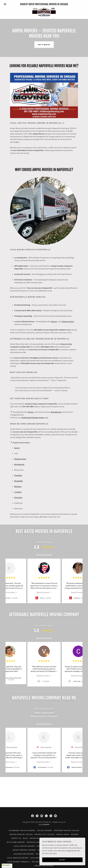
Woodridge (19, 481)
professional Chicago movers (33, 418)
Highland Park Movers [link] (24, 854)
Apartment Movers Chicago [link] (67, 830)
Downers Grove (68, 321)
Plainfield (18, 475)
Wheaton (18, 486)
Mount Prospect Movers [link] (24, 850)
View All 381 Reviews (44, 555)
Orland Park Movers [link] (44, 866)
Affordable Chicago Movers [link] (22, 830)
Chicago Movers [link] (45, 830)
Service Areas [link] (63, 834)
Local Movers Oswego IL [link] (19, 862)
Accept (62, 860)
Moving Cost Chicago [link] (45, 834)
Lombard (18, 492)
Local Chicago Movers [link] (24, 846)
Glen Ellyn (18, 497)
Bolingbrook (56, 412)
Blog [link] (25, 838)
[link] (44, 12)
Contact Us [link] (16, 838)
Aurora (54, 321)
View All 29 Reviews (44, 724)
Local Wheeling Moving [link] (18, 858)
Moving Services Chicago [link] (21, 834)
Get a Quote (44, 45)
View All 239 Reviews (44, 638)
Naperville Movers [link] (35, 842)
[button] (9, 4)
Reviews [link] (75, 834)
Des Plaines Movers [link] (16, 842)
